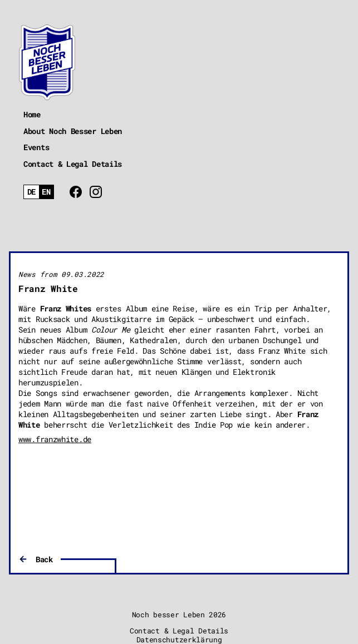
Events (36, 147)
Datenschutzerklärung (179, 640)
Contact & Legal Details (73, 164)
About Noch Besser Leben (73, 131)
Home (32, 114)
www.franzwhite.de (55, 439)
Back (44, 559)
